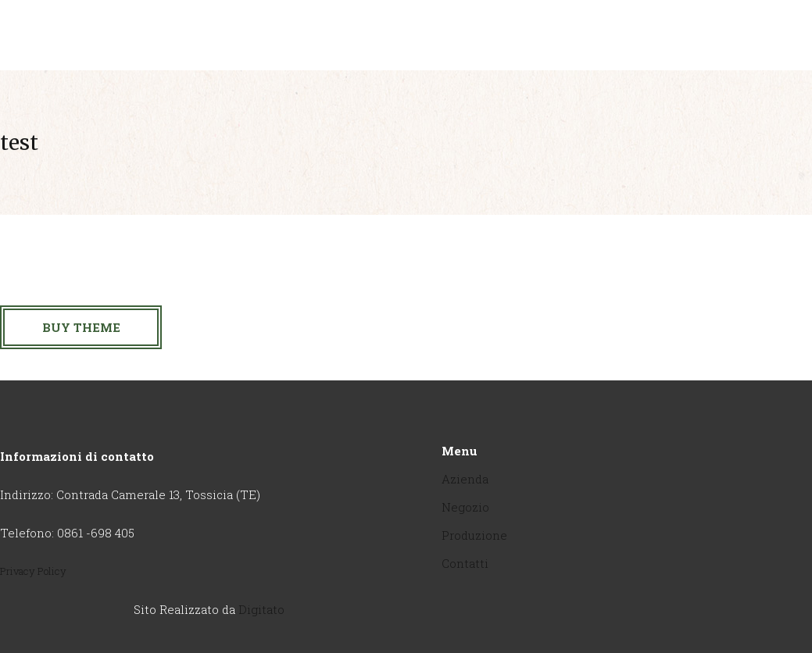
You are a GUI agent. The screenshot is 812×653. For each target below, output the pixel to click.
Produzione (474, 535)
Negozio (465, 507)
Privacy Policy (33, 571)
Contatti (465, 563)
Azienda (465, 479)
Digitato (261, 609)
